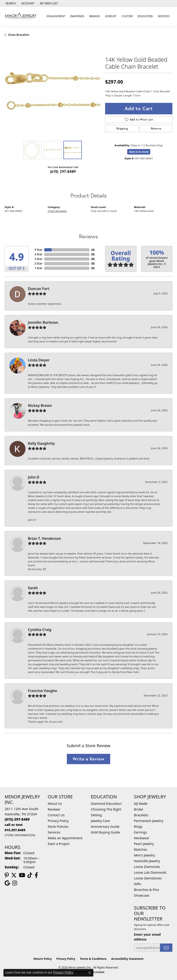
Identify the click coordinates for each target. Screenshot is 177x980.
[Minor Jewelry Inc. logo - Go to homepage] (21, 16)
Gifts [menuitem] (137, 884)
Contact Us (56, 815)
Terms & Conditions (93, 959)
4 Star (38, 254)
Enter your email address (147, 937)
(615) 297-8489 (63, 171)
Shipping (122, 128)
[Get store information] (20, 835)
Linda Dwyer (39, 360)
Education (145, 16)
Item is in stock (139, 152)
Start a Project (59, 844)
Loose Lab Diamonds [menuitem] (150, 872)
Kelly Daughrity (41, 443)
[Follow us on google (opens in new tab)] (7, 883)
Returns (156, 128)
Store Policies (58, 827)
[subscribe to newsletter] (166, 948)
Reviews (54, 809)
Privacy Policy (58, 821)
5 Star (38, 250)
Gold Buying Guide (105, 832)
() (93, 250)
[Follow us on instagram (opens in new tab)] (15, 883)
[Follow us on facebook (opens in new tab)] (36, 875)
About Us (55, 804)
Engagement (56, 16)
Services (164, 16)
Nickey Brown (40, 406)
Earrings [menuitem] (140, 832)
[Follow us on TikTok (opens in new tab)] (30, 875)
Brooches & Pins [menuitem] (146, 890)
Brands (95, 16)
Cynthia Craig (40, 630)
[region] (53, 91)
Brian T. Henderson (44, 538)
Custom (127, 16)
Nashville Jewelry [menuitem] (147, 861)
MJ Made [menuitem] (141, 804)
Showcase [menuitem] (142, 895)
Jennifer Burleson (43, 322)
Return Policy (43, 959)
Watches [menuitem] (140, 849)
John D (34, 477)
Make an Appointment (65, 838)
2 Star (38, 263)
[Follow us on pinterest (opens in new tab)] (7, 875)
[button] (10, 3)
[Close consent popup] (90, 973)
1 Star (38, 268)
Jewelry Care (100, 821)
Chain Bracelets (19, 35)
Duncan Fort (39, 289)
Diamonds (77, 16)
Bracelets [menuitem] (141, 815)
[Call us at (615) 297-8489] (17, 819)
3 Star (38, 259)
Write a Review (88, 759)
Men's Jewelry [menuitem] (145, 855)
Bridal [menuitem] (139, 809)
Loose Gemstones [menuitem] (148, 878)
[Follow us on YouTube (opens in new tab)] (22, 875)
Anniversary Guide (105, 827)
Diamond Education (106, 804)
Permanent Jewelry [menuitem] (149, 821)
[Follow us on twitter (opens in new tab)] (14, 875)
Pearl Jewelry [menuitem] (144, 844)
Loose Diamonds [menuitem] (147, 867)
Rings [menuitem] (138, 827)
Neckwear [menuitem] (142, 838)
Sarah (33, 588)
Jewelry (111, 16)
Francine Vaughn (43, 691)
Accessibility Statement (127, 959)
